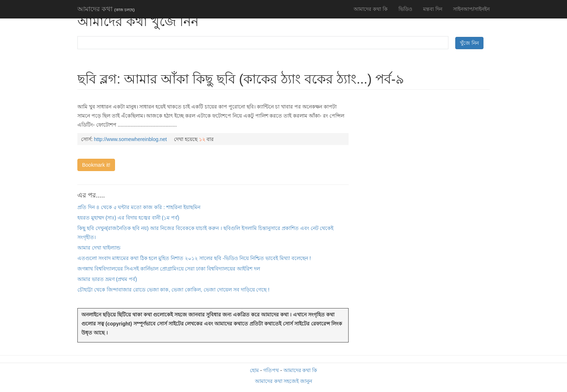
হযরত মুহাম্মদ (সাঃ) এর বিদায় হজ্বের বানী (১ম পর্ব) (128, 218)
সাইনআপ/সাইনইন (471, 9)
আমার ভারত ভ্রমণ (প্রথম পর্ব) (107, 279)
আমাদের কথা (106, 9)
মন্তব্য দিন (433, 9)
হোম (254, 370)
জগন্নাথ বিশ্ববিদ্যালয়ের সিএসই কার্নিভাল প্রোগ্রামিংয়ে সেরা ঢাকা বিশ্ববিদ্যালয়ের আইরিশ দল (169, 269)
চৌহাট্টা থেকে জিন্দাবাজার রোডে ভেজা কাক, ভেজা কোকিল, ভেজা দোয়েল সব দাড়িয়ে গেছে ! (173, 290)
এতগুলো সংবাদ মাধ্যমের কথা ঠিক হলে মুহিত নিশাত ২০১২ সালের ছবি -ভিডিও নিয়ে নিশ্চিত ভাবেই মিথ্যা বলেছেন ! (194, 258)
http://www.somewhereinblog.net (131, 139)
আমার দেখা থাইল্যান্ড (99, 248)
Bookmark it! (96, 165)
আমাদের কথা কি (371, 9)
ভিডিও (405, 9)
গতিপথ (271, 370)
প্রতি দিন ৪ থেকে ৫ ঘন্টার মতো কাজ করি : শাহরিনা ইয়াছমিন (139, 207)
